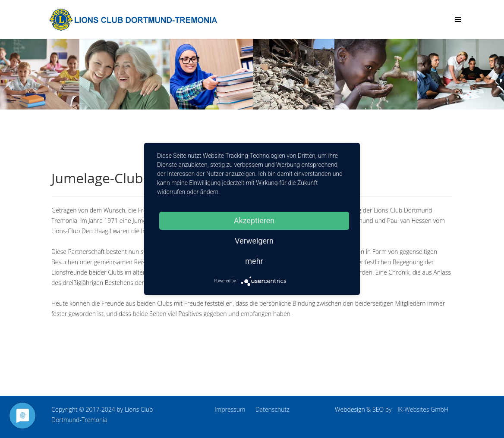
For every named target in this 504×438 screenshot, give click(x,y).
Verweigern (254, 241)
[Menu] (458, 19)
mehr (254, 261)
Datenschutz (272, 409)
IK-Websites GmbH (423, 409)
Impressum (230, 409)
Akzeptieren (254, 221)
